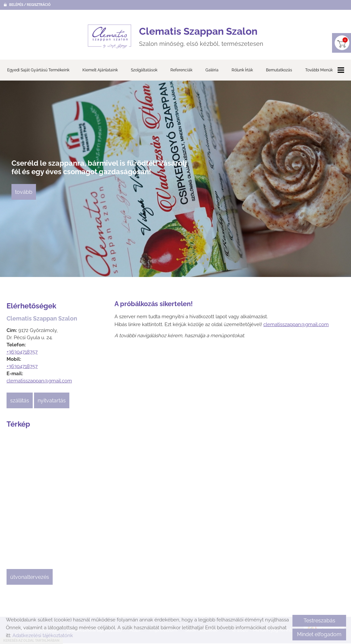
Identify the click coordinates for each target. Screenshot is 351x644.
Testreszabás (319, 621)
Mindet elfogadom (319, 634)
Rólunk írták (242, 73)
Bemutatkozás (279, 73)
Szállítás (20, 404)
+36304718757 (22, 355)
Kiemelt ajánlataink (100, 73)
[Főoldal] (104, 38)
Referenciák (181, 73)
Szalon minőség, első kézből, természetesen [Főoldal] (202, 38)
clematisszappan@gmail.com (39, 384)
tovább (25, 198)
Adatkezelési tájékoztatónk (43, 635)
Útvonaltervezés (30, 580)
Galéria (212, 73)
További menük (325, 73)
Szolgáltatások (144, 73)
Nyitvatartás (52, 404)
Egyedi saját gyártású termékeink (38, 73)
